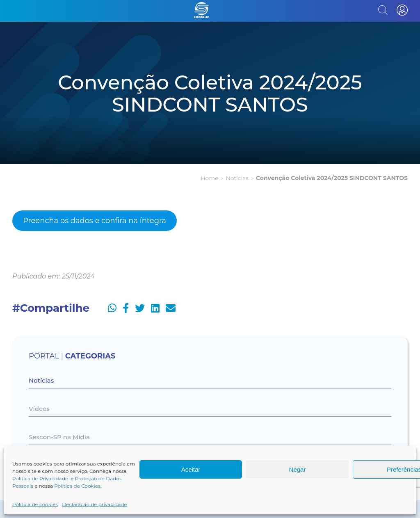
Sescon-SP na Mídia (59, 437)
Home (209, 178)
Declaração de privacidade (95, 504)
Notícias (237, 178)
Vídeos (39, 409)
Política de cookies (35, 504)
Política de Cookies (77, 486)
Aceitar (191, 469)
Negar (298, 469)
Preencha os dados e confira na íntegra (95, 221)
